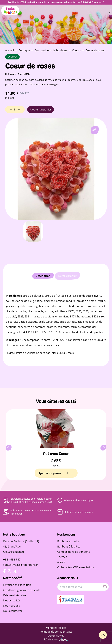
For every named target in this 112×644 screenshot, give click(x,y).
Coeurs (76, 50)
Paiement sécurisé (15, 595)
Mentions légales (56, 628)
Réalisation (56, 639)
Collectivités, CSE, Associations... (77, 567)
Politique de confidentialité (56, 632)
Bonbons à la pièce (69, 547)
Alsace (61, 562)
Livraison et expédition (17, 585)
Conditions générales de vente (22, 590)
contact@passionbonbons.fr (21, 565)
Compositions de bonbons (51, 50)
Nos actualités (12, 600)
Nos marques (12, 606)
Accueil (9, 50)
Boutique (24, 50)
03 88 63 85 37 (12, 560)
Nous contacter (13, 611)
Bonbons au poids (68, 541)
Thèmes (62, 557)
